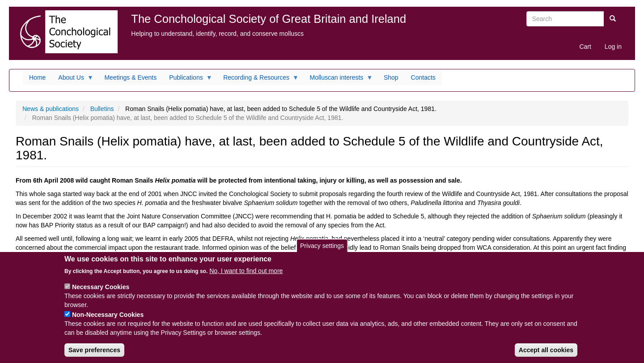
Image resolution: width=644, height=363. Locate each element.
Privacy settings (322, 249)
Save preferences (94, 354)
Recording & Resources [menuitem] (258, 80)
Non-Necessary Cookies (108, 318)
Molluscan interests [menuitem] (338, 80)
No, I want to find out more (246, 274)
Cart (585, 47)
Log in (613, 47)
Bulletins (102, 109)
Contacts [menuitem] (423, 77)
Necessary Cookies (101, 290)
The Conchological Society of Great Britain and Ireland (269, 19)
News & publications (51, 109)
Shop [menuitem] (391, 77)
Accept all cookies (546, 354)
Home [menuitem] (37, 77)
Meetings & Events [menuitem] (130, 77)
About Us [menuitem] (73, 80)
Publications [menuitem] (188, 80)
